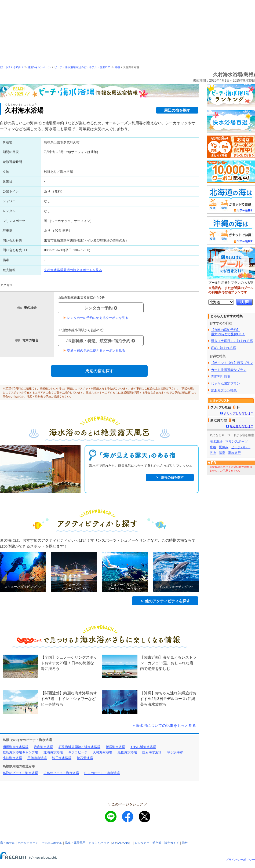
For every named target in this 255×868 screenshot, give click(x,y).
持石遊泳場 (85, 758)
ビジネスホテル (52, 843)
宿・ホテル (7, 843)
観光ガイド (172, 843)
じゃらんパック (99, 843)
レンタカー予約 (101, 308)
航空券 (157, 843)
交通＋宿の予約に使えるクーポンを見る (94, 351)
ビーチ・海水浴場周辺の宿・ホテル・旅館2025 (83, 67)
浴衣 (213, 453)
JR (114, 843)
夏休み (224, 447)
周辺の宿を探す (177, 110)
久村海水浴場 (103, 752)
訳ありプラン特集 (224, 390)
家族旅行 (234, 453)
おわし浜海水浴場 (143, 747)
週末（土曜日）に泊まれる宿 (232, 341)
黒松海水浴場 (127, 752)
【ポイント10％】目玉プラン (232, 363)
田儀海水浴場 (37, 758)
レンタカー (142, 843)
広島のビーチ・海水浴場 (61, 773)
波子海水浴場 (62, 758)
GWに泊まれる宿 (223, 348)
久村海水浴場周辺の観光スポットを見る (73, 270)
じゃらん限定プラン (225, 384)
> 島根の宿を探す (170, 477)
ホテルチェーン (28, 843)
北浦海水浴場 (53, 752)
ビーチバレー (241, 447)
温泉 (222, 453)
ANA (126, 843)
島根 (117, 67)
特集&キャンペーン (39, 67)
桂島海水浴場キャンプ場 (20, 752)
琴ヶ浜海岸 (175, 752)
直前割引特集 (221, 377)
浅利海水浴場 (43, 747)
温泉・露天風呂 (75, 843)
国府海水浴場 (152, 752)
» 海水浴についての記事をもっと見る (164, 725)
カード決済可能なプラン (229, 370)
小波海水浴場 (12, 758)
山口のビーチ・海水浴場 (102, 773)
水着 (213, 447)
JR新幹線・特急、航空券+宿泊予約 (101, 341)
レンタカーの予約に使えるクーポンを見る (96, 318)
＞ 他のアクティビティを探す (165, 601)
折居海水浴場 (115, 747)
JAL (119, 843)
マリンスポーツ (236, 442)
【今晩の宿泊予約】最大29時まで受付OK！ (228, 332)
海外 (185, 843)
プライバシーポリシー (240, 860)
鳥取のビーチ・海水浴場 (20, 773)
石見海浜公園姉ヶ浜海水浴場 (79, 747)
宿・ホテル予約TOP (12, 67)
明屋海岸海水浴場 (16, 747)
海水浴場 (216, 442)
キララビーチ (78, 752)
